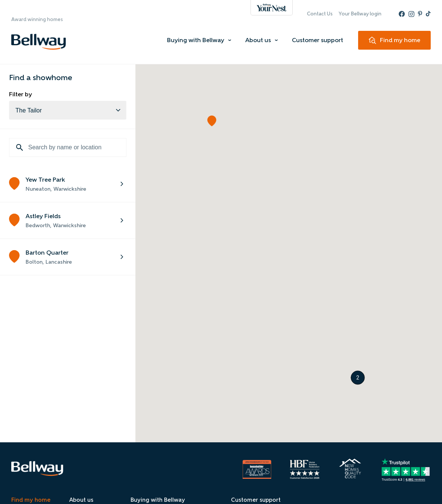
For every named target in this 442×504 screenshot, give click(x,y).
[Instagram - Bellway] (411, 14)
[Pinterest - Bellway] (420, 14)
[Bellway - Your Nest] (272, 8)
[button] (212, 121)
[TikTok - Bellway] (428, 14)
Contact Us (320, 14)
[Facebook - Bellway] (402, 14)
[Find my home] (394, 40)
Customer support (317, 40)
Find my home (31, 500)
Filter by (21, 94)
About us (258, 40)
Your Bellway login (360, 14)
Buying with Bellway (196, 40)
